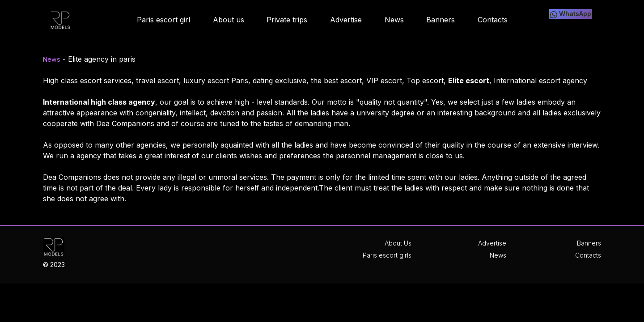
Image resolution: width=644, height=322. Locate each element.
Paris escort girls (387, 255)
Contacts (588, 255)
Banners (589, 243)
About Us (398, 243)
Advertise (492, 243)
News (53, 59)
